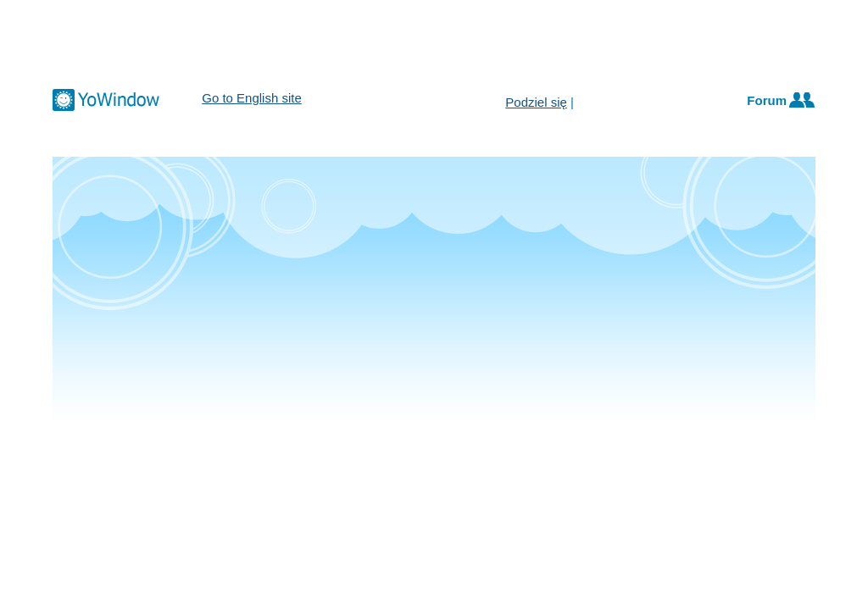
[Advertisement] (434, 42)
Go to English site (252, 98)
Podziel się (536, 102)
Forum (767, 100)
